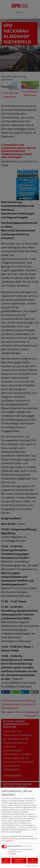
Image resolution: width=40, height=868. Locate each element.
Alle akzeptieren (33, 861)
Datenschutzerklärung (9, 839)
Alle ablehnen (6, 861)
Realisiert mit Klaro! (32, 866)
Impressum (9, 841)
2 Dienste (12, 854)
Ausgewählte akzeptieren (19, 861)
